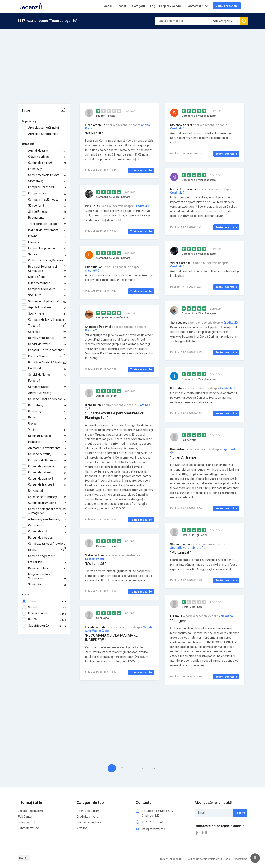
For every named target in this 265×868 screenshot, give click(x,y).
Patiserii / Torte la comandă (44, 350)
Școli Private (44, 314)
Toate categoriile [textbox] (222, 21)
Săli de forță (44, 206)
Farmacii (44, 242)
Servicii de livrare (44, 344)
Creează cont (26, 821)
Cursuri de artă (44, 532)
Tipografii (43, 326)
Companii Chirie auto (44, 289)
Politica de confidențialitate (203, 857)
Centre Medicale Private (44, 175)
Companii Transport (44, 187)
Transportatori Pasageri (44, 224)
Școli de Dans (44, 277)
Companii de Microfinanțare (44, 320)
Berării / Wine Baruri (44, 338)
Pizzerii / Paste (42, 356)
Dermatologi (44, 405)
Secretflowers (94, 559)
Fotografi (44, 381)
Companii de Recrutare (44, 460)
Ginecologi (44, 411)
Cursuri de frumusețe (44, 503)
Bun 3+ (44, 620)
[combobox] (224, 21)
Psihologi (44, 442)
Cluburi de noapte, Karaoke (44, 261)
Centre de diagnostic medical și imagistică (44, 511)
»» (153, 768)
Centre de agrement (44, 556)
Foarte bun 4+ (44, 614)
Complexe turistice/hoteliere (44, 544)
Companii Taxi (44, 194)
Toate (44, 601)
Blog (152, 6)
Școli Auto (44, 295)
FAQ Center (25, 815)
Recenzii (122, 6)
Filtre (26, 110)
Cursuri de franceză (44, 485)
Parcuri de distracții (44, 538)
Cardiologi (44, 526)
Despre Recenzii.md (31, 809)
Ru (21, 857)
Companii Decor (44, 387)
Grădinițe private (44, 157)
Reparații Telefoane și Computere (44, 269)
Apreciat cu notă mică (41, 134)
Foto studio (44, 562)
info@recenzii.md (153, 827)
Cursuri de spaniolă (44, 479)
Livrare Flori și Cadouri (44, 248)
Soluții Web (44, 585)
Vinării (44, 430)
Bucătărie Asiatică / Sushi (44, 363)
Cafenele (44, 332)
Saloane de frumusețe (44, 497)
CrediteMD (177, 128)
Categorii (139, 6)
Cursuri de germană (44, 467)
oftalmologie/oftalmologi (44, 519)
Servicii (44, 255)
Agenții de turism (44, 151)
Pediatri (44, 418)
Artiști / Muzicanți (44, 393)
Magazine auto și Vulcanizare (44, 576)
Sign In (245, 6)
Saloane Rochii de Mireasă (44, 399)
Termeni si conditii (171, 857)
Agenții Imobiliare (44, 308)
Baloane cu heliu (44, 568)
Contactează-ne (197, 6)
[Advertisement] (132, 60)
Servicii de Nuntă (44, 375)
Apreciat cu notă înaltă (42, 128)
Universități (44, 491)
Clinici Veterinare (44, 283)
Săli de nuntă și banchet (44, 302)
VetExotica (226, 616)
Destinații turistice (44, 436)
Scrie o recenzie (227, 6)
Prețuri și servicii (171, 6)
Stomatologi (44, 181)
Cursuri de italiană (44, 473)
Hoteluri (43, 550)
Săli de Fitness (44, 212)
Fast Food (44, 369)
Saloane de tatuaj (44, 454)
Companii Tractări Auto (44, 200)
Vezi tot (82, 826)
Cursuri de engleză (44, 163)
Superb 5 (44, 607)
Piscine (44, 236)
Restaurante (44, 218)
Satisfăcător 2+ (44, 626)
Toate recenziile (141, 170)
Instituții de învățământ (44, 230)
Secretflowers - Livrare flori (189, 548)
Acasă (108, 6)
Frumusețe (44, 169)
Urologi (44, 424)
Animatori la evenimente (44, 448)
